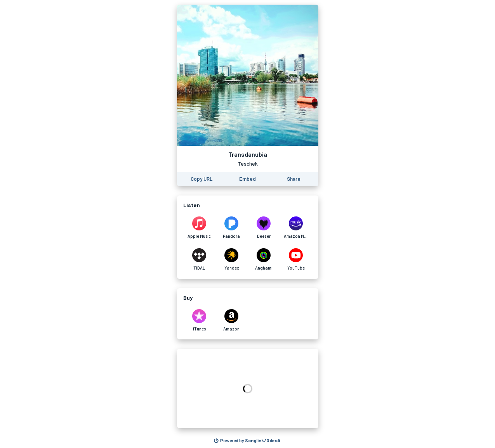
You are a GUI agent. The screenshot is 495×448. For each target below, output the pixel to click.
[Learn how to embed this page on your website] (247, 179)
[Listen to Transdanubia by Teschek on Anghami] (264, 259)
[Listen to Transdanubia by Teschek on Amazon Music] (296, 228)
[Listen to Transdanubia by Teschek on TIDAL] (199, 259)
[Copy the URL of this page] (201, 179)
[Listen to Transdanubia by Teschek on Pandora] (232, 228)
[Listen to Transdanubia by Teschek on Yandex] (232, 259)
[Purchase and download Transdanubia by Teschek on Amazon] (232, 320)
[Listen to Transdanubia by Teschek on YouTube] (296, 259)
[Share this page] (294, 179)
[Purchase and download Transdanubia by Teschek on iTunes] (199, 320)
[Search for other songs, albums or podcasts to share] (247, 441)
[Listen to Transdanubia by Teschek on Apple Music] (199, 228)
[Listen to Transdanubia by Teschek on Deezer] (264, 228)
